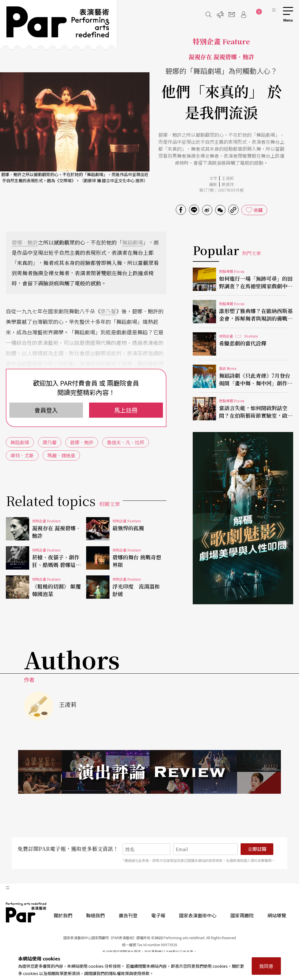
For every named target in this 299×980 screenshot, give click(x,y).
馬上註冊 (126, 410)
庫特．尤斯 (22, 455)
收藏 (258, 210)
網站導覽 (277, 915)
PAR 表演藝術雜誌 (26, 912)
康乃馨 (108, 311)
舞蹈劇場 (133, 242)
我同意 (266, 966)
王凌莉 (228, 178)
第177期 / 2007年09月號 (221, 190)
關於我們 (63, 915)
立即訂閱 (257, 849)
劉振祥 (228, 184)
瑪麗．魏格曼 (61, 455)
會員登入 (46, 410)
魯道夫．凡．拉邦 (126, 442)
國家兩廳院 (242, 915)
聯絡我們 (95, 915)
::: (274, 9)
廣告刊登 (128, 915)
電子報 (158, 915)
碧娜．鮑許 (25, 242)
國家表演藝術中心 (198, 915)
